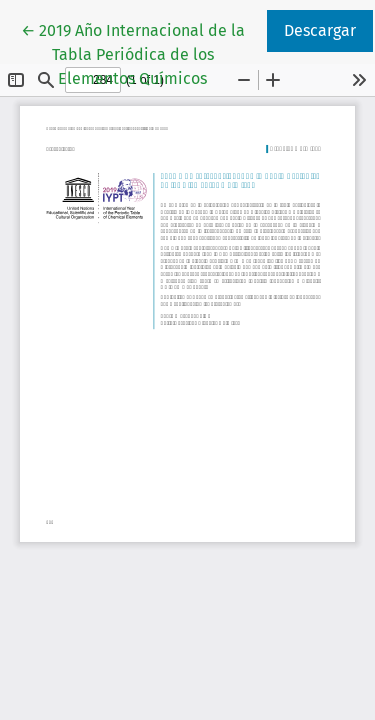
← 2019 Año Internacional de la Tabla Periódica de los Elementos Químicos (142, 53)
